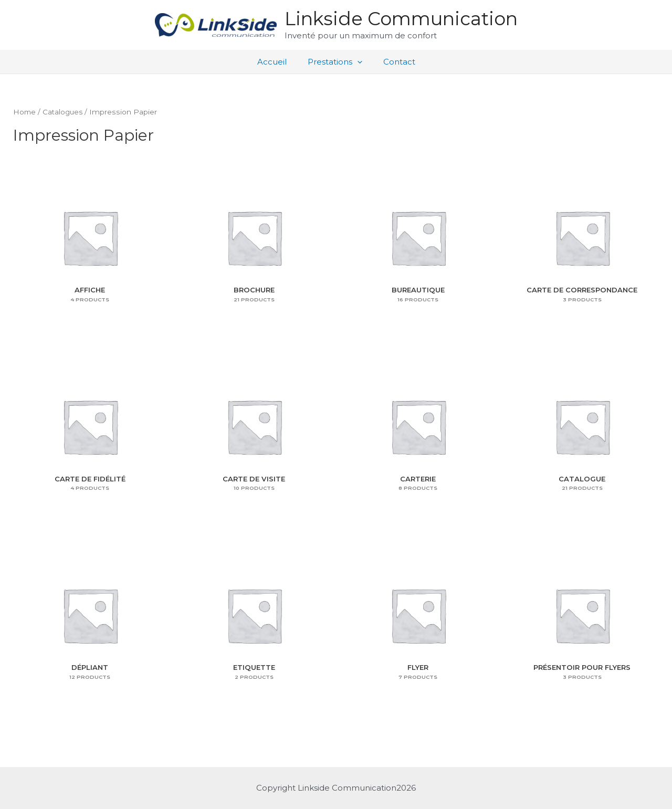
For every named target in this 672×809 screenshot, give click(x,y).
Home (25, 112)
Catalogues (64, 112)
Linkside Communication (401, 19)
